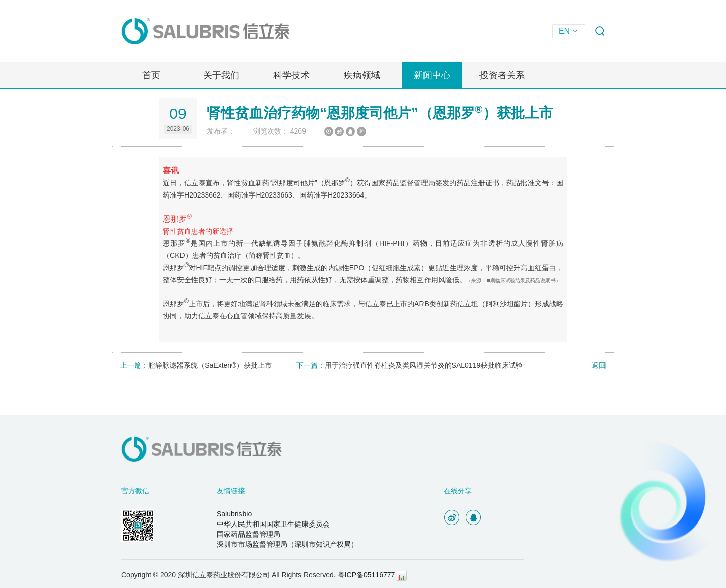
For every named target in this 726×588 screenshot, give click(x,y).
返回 (594, 365)
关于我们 (221, 75)
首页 (151, 75)
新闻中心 (432, 75)
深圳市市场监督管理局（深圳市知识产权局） (287, 544)
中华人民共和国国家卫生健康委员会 (273, 524)
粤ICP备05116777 (367, 575)
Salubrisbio (234, 514)
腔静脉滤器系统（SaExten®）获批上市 (210, 365)
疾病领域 (362, 75)
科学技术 (291, 75)
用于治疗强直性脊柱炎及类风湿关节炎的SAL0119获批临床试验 (424, 365)
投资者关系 (502, 75)
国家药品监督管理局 (249, 534)
